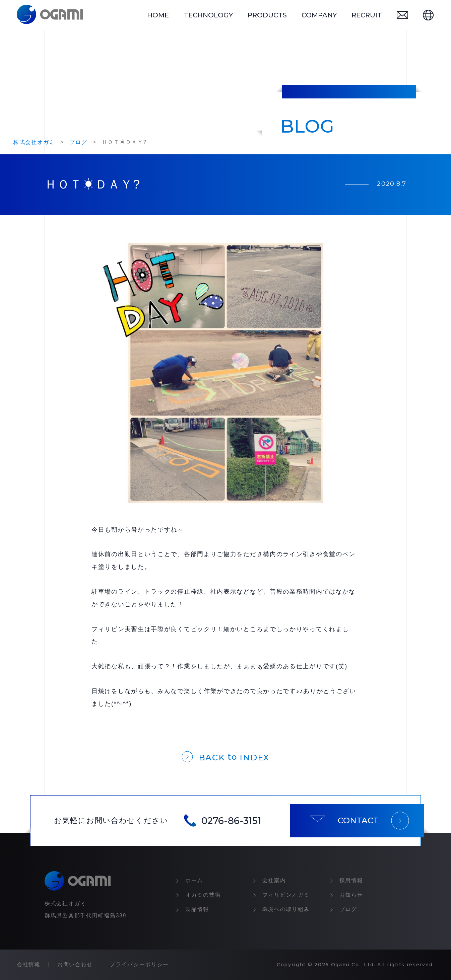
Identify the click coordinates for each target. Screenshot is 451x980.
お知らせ (351, 895)
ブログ (348, 909)
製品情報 (197, 909)
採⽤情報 (351, 880)
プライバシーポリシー (139, 964)
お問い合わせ (75, 964)
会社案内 (274, 880)
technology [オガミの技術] (208, 15)
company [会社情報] (319, 15)
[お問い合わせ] (402, 15)
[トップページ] (50, 15)
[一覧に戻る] (225, 756)
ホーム (194, 880)
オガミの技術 (203, 895)
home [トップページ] (158, 15)
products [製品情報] (267, 15)
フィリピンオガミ (286, 895)
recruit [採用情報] (367, 15)
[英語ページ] (428, 15)
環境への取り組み (286, 909)
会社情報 (29, 964)
